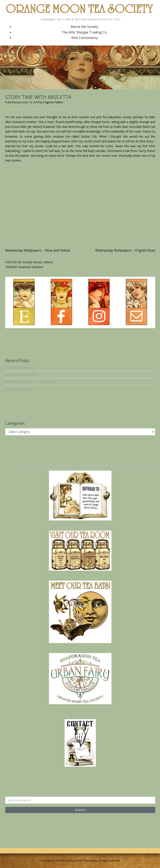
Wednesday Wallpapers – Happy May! (30, 382)
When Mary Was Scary (20, 367)
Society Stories (32, 262)
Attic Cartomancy (84, 38)
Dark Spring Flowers (19, 389)
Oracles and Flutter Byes (22, 374)
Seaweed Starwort (31, 267)
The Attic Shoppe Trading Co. (84, 32)
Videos (48, 262)
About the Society (84, 27)
